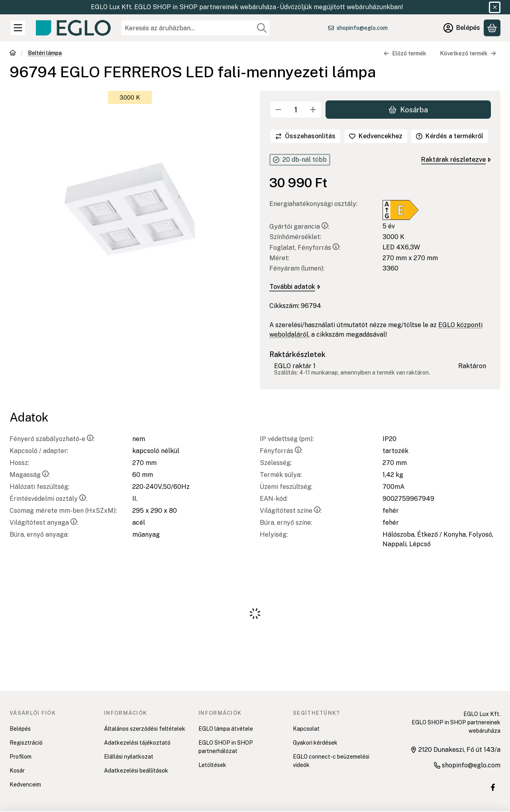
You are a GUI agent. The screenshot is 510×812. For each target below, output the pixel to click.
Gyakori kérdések (315, 743)
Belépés (20, 729)
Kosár (17, 771)
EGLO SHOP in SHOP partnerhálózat (226, 747)
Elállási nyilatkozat (129, 757)
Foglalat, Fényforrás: (305, 248)
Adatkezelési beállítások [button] (136, 771)
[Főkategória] (13, 54)
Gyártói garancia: (299, 227)
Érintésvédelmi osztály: (48, 499)
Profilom (21, 757)
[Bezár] (495, 7)
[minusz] (279, 110)
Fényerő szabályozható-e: (52, 439)
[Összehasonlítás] (305, 136)
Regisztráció (26, 743)
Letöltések (212, 765)
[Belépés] (462, 28)
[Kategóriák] (18, 28)
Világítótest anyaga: (44, 523)
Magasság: (30, 475)
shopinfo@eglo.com (362, 28)
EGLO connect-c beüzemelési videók (331, 761)
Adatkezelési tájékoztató (137, 743)
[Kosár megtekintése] (492, 28)
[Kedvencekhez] (376, 136)
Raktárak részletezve (456, 160)
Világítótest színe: (291, 511)
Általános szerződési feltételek (145, 729)
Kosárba (408, 109)
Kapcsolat (306, 729)
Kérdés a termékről (450, 136)
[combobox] (195, 28)
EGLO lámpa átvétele (226, 729)
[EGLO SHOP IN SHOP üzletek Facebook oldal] (493, 787)
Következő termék (468, 53)
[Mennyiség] (296, 110)
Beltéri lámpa (45, 53)
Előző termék (405, 53)
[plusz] (313, 110)
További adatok (295, 287)
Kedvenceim (25, 785)
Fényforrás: (281, 451)
